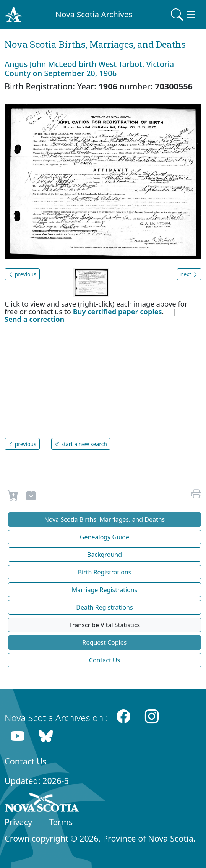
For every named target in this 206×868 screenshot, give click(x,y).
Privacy (18, 822)
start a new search (81, 444)
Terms (61, 822)
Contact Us (105, 660)
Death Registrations (104, 607)
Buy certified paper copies (118, 311)
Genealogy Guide (105, 537)
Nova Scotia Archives (94, 14)
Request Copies (105, 642)
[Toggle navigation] (184, 15)
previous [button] (22, 274)
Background (105, 555)
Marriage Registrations (105, 590)
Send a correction (34, 319)
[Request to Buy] (13, 497)
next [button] (189, 274)
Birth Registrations (105, 572)
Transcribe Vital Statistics (105, 625)
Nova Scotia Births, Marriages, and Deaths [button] (105, 519)
